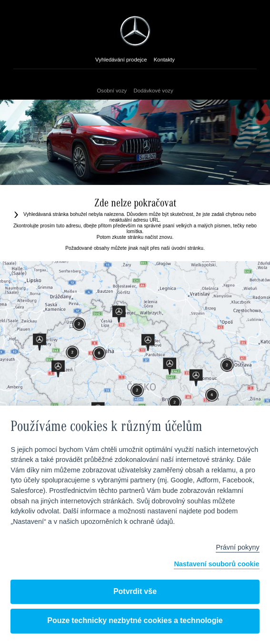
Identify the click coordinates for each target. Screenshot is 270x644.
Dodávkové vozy (154, 91)
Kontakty (164, 60)
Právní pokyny (237, 548)
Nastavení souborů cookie (216, 565)
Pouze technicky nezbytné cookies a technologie (135, 621)
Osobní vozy (112, 91)
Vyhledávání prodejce (121, 60)
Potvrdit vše (135, 592)
